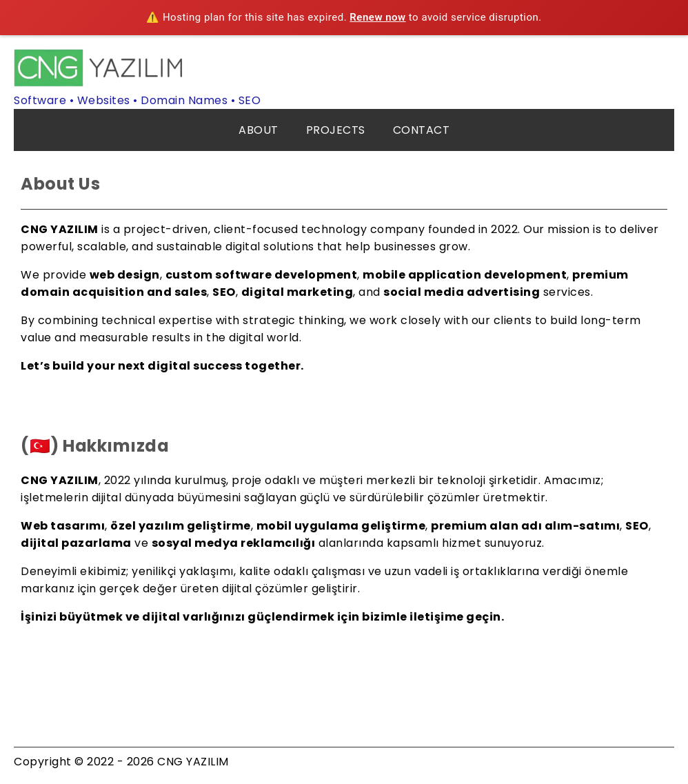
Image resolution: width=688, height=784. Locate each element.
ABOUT (259, 130)
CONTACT (422, 130)
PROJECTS (336, 130)
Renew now (377, 17)
